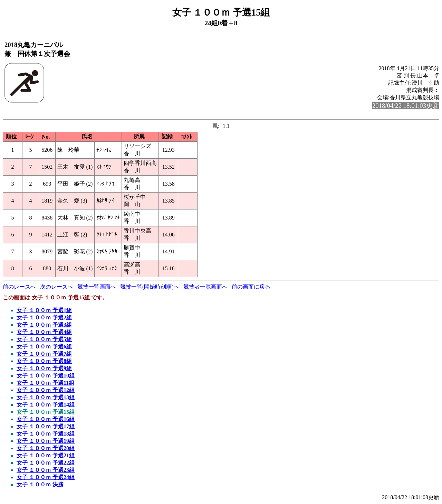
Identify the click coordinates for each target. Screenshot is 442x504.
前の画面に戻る (251, 287)
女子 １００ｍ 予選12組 (46, 390)
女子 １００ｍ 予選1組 (44, 310)
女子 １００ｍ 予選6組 (44, 347)
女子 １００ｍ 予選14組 (46, 405)
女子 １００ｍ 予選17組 (46, 426)
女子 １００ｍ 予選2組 (44, 318)
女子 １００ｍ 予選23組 (46, 470)
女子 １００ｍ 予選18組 (46, 434)
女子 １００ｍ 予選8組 (44, 361)
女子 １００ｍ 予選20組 (46, 448)
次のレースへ (57, 287)
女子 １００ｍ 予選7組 (44, 354)
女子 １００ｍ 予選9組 (44, 368)
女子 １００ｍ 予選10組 (46, 376)
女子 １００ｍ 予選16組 (46, 419)
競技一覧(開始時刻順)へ (150, 287)
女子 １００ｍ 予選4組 (44, 332)
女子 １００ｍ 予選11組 (45, 383)
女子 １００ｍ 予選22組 (46, 463)
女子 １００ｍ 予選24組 (46, 477)
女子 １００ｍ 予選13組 (46, 397)
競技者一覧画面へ (205, 287)
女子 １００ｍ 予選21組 (46, 455)
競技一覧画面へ (97, 287)
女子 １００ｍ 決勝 (40, 484)
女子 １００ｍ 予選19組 (46, 441)
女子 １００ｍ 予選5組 (44, 339)
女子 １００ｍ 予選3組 (44, 325)
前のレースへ (19, 287)
